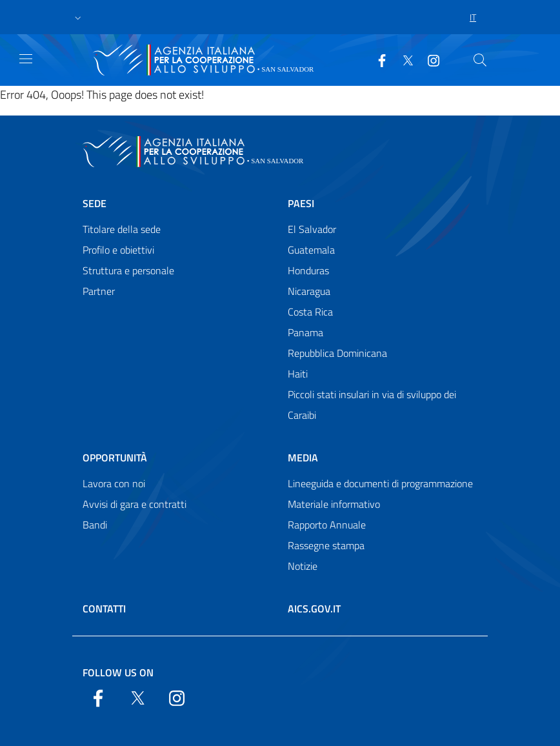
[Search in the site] (480, 60)
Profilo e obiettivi (118, 250)
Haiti (298, 374)
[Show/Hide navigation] (26, 59)
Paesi (301, 203)
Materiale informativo (334, 504)
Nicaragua (309, 291)
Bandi (95, 525)
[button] (78, 17)
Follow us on (118, 672)
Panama (305, 332)
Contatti (104, 609)
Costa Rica (310, 312)
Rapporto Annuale (327, 525)
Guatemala (311, 250)
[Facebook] (377, 59)
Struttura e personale (128, 270)
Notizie (303, 566)
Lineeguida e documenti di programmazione (380, 483)
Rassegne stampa (326, 545)
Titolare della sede (122, 229)
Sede (95, 203)
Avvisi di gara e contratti (135, 504)
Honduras (308, 270)
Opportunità (115, 458)
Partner (99, 291)
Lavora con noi (114, 483)
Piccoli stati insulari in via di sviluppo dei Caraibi (372, 405)
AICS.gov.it (314, 609)
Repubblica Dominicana (337, 353)
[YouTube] (428, 59)
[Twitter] (403, 59)
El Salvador (312, 229)
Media (303, 458)
